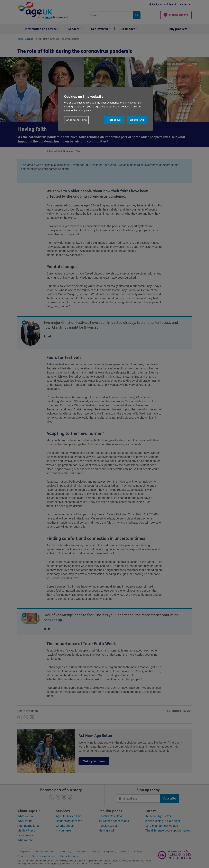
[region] (106, 109)
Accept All (137, 120)
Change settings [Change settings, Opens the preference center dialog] (76, 120)
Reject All (114, 120)
